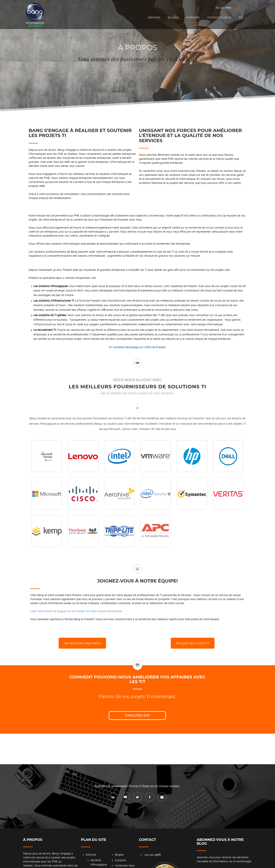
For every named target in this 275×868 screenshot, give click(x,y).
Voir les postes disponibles (82, 643)
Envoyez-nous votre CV (193, 643)
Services (154, 17)
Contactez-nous (219, 17)
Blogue (173, 17)
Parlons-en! (137, 715)
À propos (193, 17)
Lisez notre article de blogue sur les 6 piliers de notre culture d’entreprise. (76, 611)
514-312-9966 (223, 8)
